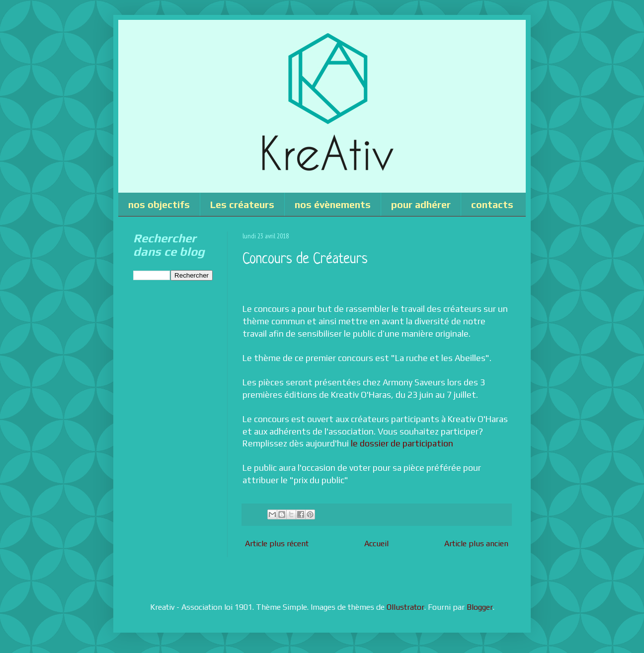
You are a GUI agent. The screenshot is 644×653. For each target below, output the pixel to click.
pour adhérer (421, 204)
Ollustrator (405, 607)
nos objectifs (159, 204)
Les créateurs (242, 204)
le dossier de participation (402, 443)
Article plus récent (277, 544)
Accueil (376, 544)
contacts (492, 204)
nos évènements (333, 204)
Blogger (480, 607)
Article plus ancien (476, 544)
